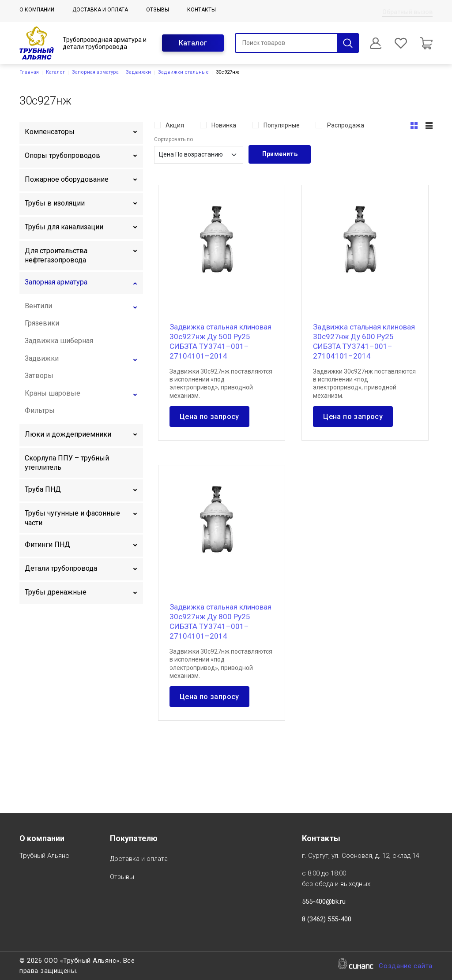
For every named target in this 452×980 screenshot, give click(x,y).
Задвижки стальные (183, 72)
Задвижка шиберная (59, 341)
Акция (175, 125)
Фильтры (40, 410)
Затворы (39, 376)
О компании (37, 10)
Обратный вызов (407, 12)
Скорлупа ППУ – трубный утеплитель (67, 463)
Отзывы (158, 10)
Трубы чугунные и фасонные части (72, 518)
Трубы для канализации (64, 227)
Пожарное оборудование (67, 179)
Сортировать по (173, 139)
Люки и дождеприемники (68, 434)
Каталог (193, 43)
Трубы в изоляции (55, 203)
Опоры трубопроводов (62, 155)
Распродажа (346, 125)
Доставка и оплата (100, 10)
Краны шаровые (53, 393)
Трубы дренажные (56, 592)
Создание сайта (406, 967)
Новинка (224, 125)
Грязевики (42, 323)
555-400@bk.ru (324, 901)
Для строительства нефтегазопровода (56, 256)
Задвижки (138, 72)
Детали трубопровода (61, 568)
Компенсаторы (50, 132)
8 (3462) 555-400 (327, 919)
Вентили (38, 306)
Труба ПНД (43, 489)
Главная (29, 72)
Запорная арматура (95, 72)
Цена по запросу (209, 417)
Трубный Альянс (44, 856)
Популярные (282, 125)
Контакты (202, 10)
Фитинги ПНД (47, 544)
